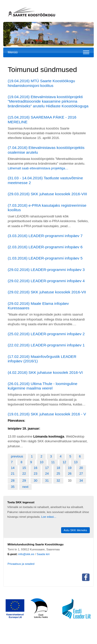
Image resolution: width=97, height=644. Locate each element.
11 (53, 462)
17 (47, 468)
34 (81, 481)
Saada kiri (43, 554)
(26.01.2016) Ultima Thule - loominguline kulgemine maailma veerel (43, 386)
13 (76, 462)
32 (58, 481)
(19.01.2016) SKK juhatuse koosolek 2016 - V (47, 414)
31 (47, 481)
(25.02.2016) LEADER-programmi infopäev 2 (46, 334)
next (25, 487)
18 (58, 468)
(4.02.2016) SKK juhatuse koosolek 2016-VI (45, 372)
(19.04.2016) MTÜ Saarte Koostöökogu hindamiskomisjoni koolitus (41, 83)
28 (13, 481)
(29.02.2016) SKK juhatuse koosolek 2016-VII (47, 292)
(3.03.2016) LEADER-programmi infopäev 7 (45, 236)
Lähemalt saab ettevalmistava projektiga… (38, 168)
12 (64, 462)
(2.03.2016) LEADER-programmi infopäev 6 (45, 247)
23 (35, 474)
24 (47, 474)
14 (13, 468)
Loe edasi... (49, 517)
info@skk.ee (26, 554)
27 (81, 474)
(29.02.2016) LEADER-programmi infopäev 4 (46, 281)
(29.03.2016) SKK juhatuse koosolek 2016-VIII (47, 194)
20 (81, 468)
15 (24, 468)
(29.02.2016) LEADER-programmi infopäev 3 (46, 270)
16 (35, 468)
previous (17, 456)
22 (24, 474)
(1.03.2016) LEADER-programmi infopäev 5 (45, 258)
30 (35, 481)
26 (70, 474)
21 (13, 474)
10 (41, 462)
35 (13, 487)
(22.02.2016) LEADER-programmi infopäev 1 (46, 345)
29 (24, 481)
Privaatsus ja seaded (21, 564)
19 (70, 468)
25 (58, 474)
